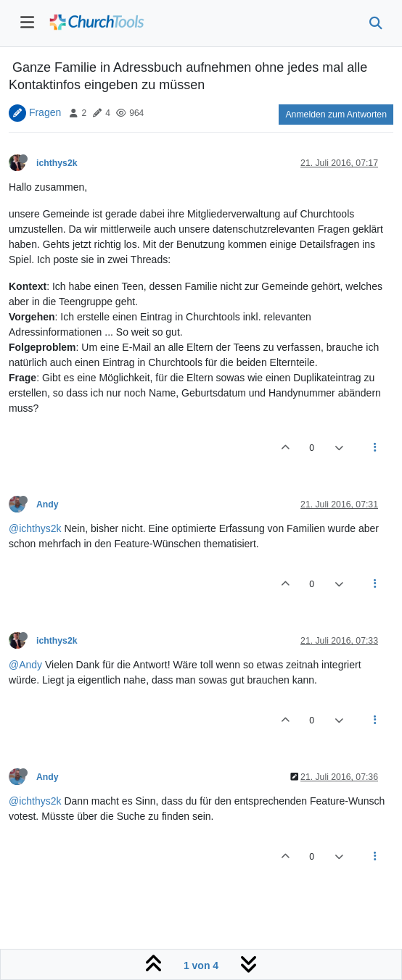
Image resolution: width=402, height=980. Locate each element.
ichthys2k (57, 163)
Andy (48, 504)
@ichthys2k (35, 528)
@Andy (25, 665)
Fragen (45, 112)
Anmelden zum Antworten (336, 115)
